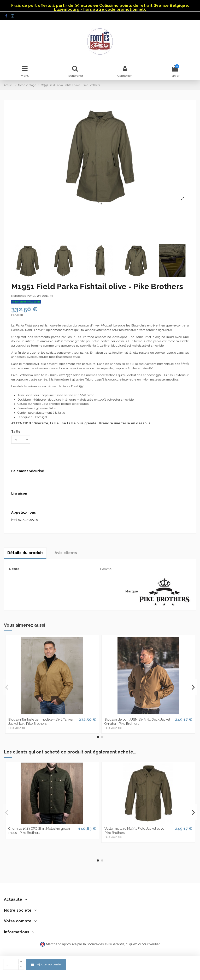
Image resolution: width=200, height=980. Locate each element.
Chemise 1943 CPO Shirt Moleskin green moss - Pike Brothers (39, 831)
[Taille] (21, 440)
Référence (19, 296)
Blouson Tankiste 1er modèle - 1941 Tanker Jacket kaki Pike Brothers (41, 721)
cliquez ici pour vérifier (143, 944)
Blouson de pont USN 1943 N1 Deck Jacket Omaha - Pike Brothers (137, 721)
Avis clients (66, 553)
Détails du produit (25, 553)
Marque (132, 591)
